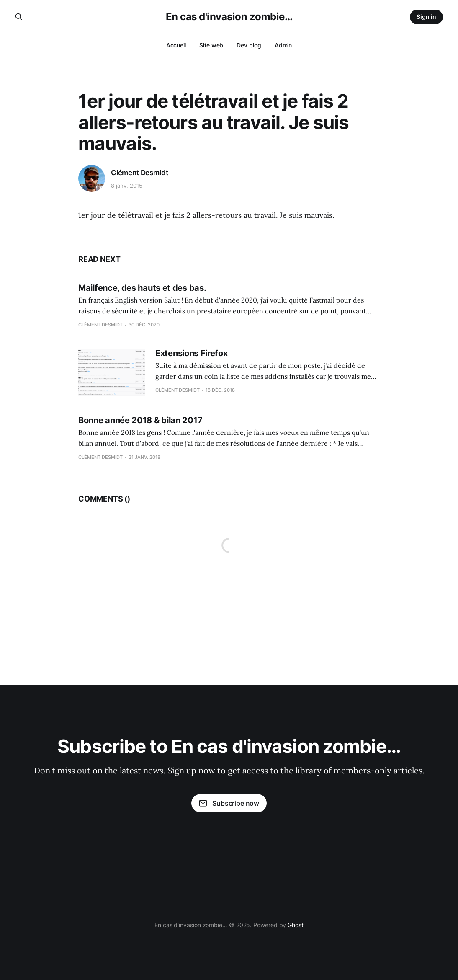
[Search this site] (19, 17)
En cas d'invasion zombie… (229, 17)
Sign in (426, 17)
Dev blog (249, 45)
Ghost (296, 925)
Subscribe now (229, 803)
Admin (283, 45)
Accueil (176, 45)
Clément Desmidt (139, 173)
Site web (211, 45)
